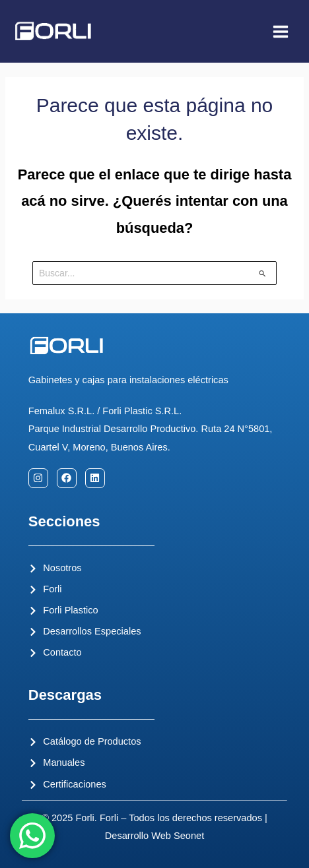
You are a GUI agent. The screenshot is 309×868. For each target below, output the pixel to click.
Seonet (189, 836)
